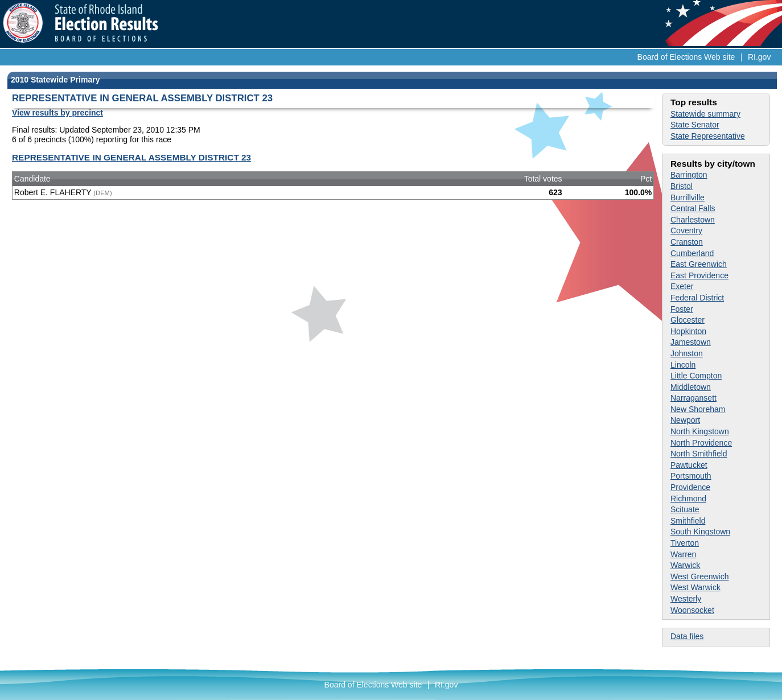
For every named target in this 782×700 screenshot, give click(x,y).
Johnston (687, 353)
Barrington (689, 175)
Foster (682, 309)
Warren (683, 554)
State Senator (695, 125)
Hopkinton (688, 331)
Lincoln (683, 365)
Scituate (685, 509)
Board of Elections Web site (686, 57)
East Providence (699, 275)
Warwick (685, 565)
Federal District (697, 298)
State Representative (708, 136)
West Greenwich (699, 577)
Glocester (688, 320)
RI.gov (759, 57)
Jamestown (691, 342)
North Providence (701, 443)
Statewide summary (705, 114)
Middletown (691, 387)
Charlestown (693, 220)
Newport (685, 420)
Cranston (687, 242)
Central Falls (693, 208)
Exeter (682, 286)
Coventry (686, 230)
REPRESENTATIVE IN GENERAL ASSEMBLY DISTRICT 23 (131, 157)
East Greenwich (699, 264)
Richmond (688, 499)
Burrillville (688, 197)
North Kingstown (700, 431)
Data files (687, 636)
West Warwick (695, 587)
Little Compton (696, 376)
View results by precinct (57, 113)
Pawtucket (689, 465)
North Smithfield (699, 454)
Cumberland (692, 253)
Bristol (682, 186)
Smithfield (688, 521)
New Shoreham (698, 409)
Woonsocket (692, 610)
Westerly (686, 599)
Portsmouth (691, 476)
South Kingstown (700, 532)
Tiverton (685, 543)
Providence (690, 487)
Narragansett (693, 398)
